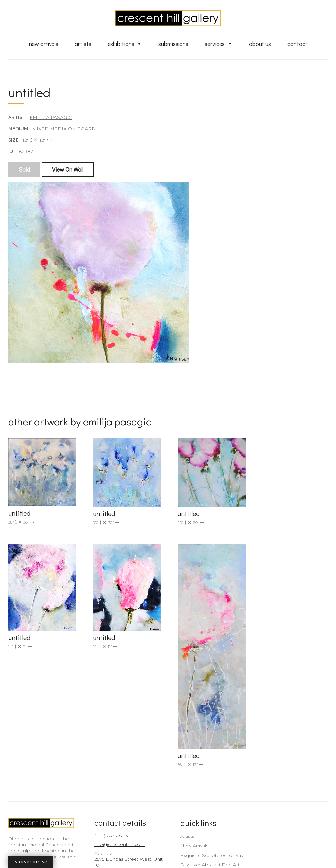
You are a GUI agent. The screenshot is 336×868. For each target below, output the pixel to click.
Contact (297, 44)
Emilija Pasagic (51, 118)
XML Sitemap (192, 826)
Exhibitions (125, 44)
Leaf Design (204, 855)
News (183, 817)
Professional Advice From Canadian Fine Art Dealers (206, 795)
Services (219, 44)
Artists (83, 44)
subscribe (280, 789)
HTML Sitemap (193, 836)
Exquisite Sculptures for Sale (208, 773)
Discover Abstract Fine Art (206, 783)
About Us (260, 44)
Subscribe (31, 862)
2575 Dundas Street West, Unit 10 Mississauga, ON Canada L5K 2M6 (121, 789)
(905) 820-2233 (109, 754)
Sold (24, 170)
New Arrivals (44, 44)
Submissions (173, 44)
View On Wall (68, 170)
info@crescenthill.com (118, 763)
